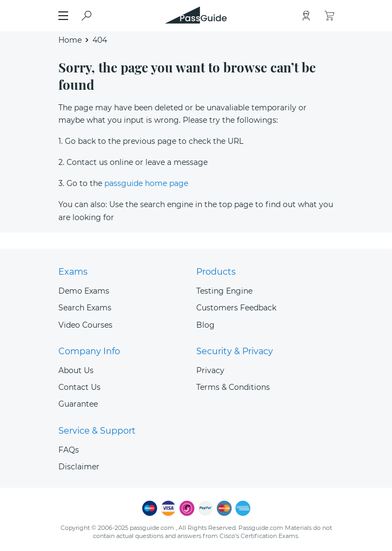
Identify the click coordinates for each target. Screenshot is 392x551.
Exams (73, 272)
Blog (205, 325)
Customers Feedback (236, 308)
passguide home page (146, 183)
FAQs (69, 450)
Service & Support (97, 431)
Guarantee (78, 404)
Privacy (210, 370)
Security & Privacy (235, 351)
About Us (76, 370)
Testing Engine (224, 291)
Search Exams (85, 308)
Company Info (89, 351)
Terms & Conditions (233, 387)
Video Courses (85, 325)
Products (216, 272)
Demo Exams (84, 291)
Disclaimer (79, 467)
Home (70, 40)
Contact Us (79, 387)
